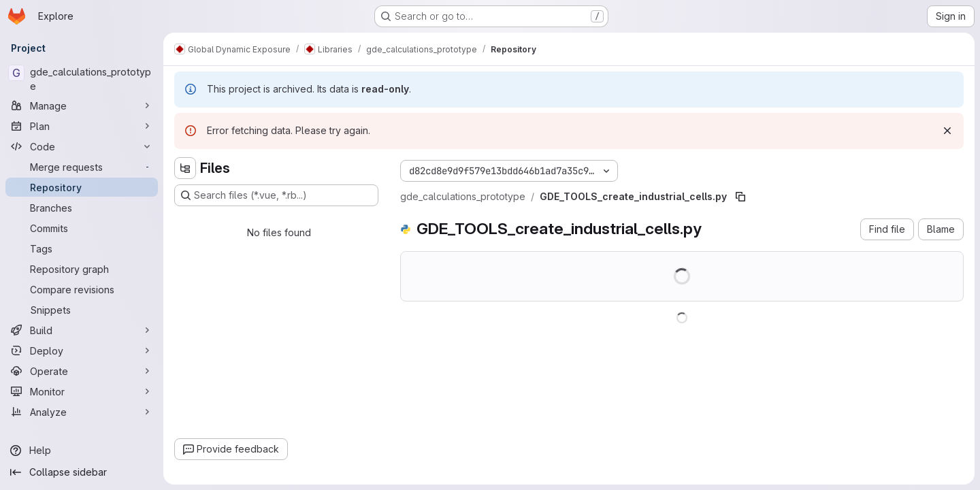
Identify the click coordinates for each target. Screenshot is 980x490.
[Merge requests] (82, 167)
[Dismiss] (947, 131)
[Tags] (82, 248)
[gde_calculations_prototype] (82, 79)
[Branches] (82, 208)
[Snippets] (82, 310)
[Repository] (82, 187)
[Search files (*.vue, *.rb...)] (276, 195)
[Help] (82, 451)
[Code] (82, 146)
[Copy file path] (740, 197)
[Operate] (82, 371)
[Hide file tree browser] (185, 168)
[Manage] (82, 105)
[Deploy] (82, 350)
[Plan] (82, 126)
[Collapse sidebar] (82, 472)
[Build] (82, 330)
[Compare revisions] (82, 289)
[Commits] (82, 228)
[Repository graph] (82, 269)
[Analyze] (82, 412)
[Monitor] (82, 391)
